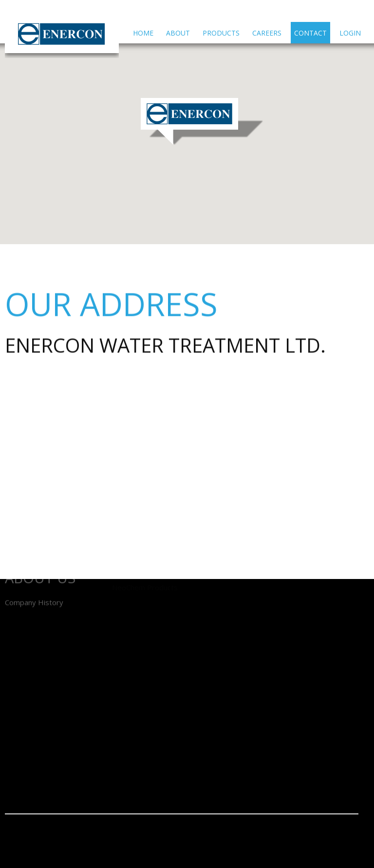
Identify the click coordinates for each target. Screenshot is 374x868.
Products (221, 33)
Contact (310, 33)
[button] (202, 122)
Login (350, 33)
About (178, 33)
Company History (34, 587)
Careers (267, 33)
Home (143, 33)
